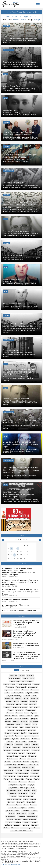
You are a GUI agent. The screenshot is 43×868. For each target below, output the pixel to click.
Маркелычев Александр (31, 747)
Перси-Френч (8, 779)
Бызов (26, 699)
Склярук (33, 799)
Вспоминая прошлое (11, 350)
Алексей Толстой (28, 678)
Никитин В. (22, 765)
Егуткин (8, 722)
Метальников (12, 753)
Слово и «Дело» (9, 36)
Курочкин (35, 736)
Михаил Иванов (12, 756)
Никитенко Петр (11, 765)
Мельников (35, 750)
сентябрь (17, 20)
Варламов (33, 701)
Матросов (17, 750)
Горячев (7, 716)
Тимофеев (12, 808)
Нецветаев (35, 762)
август (10, 20)
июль (5, 20)
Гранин (15, 716)
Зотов (35, 724)
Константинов (33, 733)
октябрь (24, 20)
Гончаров (19, 713)
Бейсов (17, 690)
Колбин (24, 733)
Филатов (18, 819)
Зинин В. (27, 724)
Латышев (10, 742)
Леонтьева (32, 742)
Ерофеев (24, 722)
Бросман (27, 696)
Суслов (19, 805)
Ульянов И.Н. (21, 814)
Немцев (26, 762)
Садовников (12, 793)
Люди (17, 670)
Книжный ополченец (11, 110)
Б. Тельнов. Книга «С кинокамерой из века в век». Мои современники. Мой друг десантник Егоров (21, 592)
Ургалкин (31, 814)
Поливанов (13, 782)
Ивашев (35, 727)
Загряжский (34, 722)
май (31, 17)
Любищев (7, 747)
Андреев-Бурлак (28, 681)
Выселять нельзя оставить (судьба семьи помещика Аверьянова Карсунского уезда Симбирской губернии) (19, 204)
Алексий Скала (15, 681)
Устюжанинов (10, 816)
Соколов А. (21, 802)
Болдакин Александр (14, 696)
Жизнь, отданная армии (12, 279)
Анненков (36, 684)
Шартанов (35, 825)
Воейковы (33, 704)
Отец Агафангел (10, 776)
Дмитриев (34, 719)
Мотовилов (32, 756)
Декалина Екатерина (21, 719)
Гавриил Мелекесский (20, 707)
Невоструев (17, 762)
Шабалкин (8, 825)
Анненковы (10, 687)
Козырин (8, 733)
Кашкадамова (21, 730)
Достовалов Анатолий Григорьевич (16, 605)
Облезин (19, 770)
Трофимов (25, 811)
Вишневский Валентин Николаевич (16, 599)
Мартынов (7, 750)
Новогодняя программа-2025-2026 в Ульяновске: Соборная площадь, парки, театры (26, 623)
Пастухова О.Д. (23, 776)
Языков (37, 828)
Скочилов (11, 802)
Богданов (29, 693)
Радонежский (13, 788)
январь (8, 17)
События (8, 12)
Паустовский (35, 776)
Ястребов (22, 831)
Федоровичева (32, 816)
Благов (7, 693)
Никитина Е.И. (33, 765)
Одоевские (35, 770)
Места (19, 12)
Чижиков (26, 822)
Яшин (30, 831)
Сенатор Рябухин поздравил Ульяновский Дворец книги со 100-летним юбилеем (19, 133)
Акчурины (30, 676)
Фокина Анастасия (30, 819)
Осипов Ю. (34, 773)
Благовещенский (17, 693)
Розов (34, 791)
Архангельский (21, 687)
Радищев (31, 785)
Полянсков (23, 782)
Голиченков (19, 710)
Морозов (23, 756)
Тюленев (12, 814)
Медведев (26, 750)
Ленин (24, 742)
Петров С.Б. (19, 779)
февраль (15, 17)
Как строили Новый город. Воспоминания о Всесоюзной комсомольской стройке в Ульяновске (24, 634)
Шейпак (6, 828)
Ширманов (15, 828)
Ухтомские (21, 816)
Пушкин (23, 785)
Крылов (27, 736)
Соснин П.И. (31, 802)
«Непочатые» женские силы (13, 183)
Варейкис (24, 701)
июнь (36, 17)
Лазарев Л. (36, 739)
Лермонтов (9, 745)
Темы (27, 670)
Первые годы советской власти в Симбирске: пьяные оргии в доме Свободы (20, 156)
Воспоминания (28, 12)
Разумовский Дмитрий (14, 791)
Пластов (29, 779)
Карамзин (11, 730)
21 (15, 555)
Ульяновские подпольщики (13, 255)
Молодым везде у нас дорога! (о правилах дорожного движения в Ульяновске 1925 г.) (19, 325)
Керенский (32, 730)
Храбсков (17, 822)
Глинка (37, 707)
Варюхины (10, 704)
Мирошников (31, 753)
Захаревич (10, 724)
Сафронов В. (23, 793)
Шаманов (26, 825)
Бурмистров (9, 699)
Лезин (18, 742)
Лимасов (35, 745)
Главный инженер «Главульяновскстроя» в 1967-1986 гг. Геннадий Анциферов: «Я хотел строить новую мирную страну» (21, 470)
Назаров (23, 759)
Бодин (36, 693)
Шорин (30, 828)
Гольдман (10, 713)
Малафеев (17, 747)
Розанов (27, 791)
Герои (14, 12)
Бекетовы (25, 690)
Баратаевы (8, 690)
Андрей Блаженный (24, 684)
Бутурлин (19, 699)
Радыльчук (24, 788)
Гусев (37, 716)
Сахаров (33, 793)
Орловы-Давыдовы (22, 773)
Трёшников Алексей (12, 811)
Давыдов (9, 719)
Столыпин (10, 805)
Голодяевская (31, 710)
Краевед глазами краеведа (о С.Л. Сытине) (19, 62)
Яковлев (14, 831)
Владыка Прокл (22, 704)
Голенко (10, 710)
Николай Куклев (15, 768)
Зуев (21, 727)
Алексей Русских (15, 678)
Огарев (26, 770)
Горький (33, 713)
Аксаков (22, 676)
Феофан (10, 819)
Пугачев (31, 782)
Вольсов (7, 707)
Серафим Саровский (26, 796)
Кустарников (25, 739)
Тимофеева (22, 808)
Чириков (34, 822)
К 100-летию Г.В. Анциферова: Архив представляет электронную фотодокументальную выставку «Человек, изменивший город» (19, 571)
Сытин (26, 805)
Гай (31, 707)
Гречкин (22, 716)
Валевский (34, 699)
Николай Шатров (28, 768)
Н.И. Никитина (12, 759)
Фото (37, 12)
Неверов (8, 762)
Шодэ (23, 828)
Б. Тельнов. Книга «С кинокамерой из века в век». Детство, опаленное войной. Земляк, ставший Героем (20, 582)
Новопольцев (9, 770)
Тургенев (34, 811)
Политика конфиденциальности (11, 864)
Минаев (22, 753)
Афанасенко (33, 687)
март (21, 17)
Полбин (37, 779)
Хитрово (9, 822)
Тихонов (31, 808)
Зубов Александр (12, 727)
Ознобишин (9, 773)
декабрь (37, 20)
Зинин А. (19, 724)
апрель (26, 17)
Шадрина (17, 825)
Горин (26, 713)
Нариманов (32, 759)
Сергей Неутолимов (14, 799)
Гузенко (30, 716)
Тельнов (33, 805)
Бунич (34, 696)
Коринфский (9, 736)
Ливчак (27, 745)
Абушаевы (13, 676)
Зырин (28, 727)
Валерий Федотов (12, 701)
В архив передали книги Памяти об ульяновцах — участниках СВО (26, 644)
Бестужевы (35, 690)
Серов (26, 799)
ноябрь (30, 20)
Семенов (13, 796)
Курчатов (15, 739)
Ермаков (16, 722)
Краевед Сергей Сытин (12, 86)
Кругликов (19, 736)
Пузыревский (13, 785)
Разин (32, 788)
